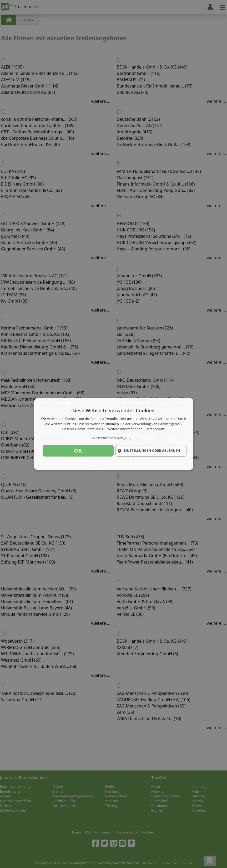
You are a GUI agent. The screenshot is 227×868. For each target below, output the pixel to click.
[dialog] (113, 434)
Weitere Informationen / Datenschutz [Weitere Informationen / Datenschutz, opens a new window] (136, 429)
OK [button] (78, 451)
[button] (113, 438)
